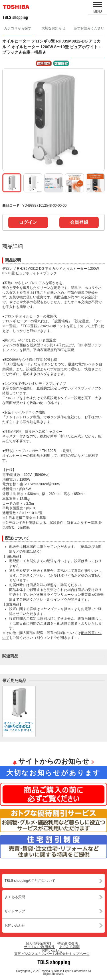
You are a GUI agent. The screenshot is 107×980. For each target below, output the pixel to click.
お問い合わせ (15, 925)
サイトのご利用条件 (39, 947)
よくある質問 (15, 897)
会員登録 (79, 222)
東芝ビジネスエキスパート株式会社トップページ (52, 954)
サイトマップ (15, 911)
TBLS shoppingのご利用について (30, 881)
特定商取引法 (68, 943)
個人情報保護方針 (39, 943)
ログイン (28, 222)
